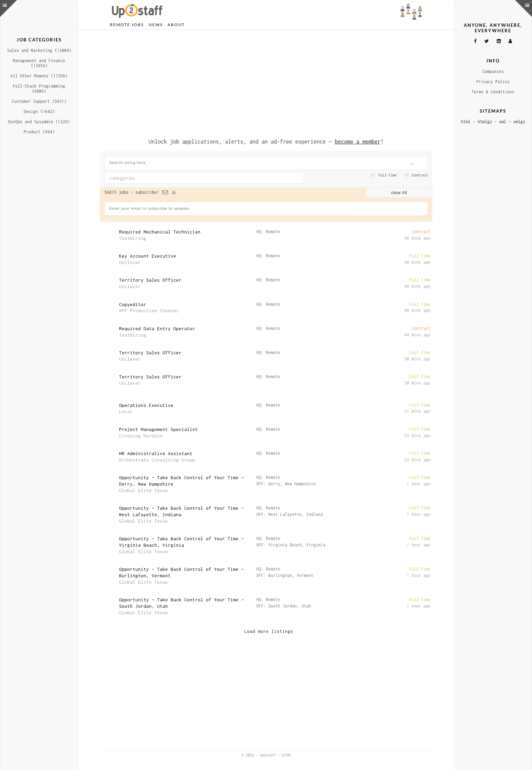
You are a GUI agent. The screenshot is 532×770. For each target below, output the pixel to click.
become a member (358, 142)
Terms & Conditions (493, 92)
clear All (399, 193)
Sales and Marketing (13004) (39, 50)
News (156, 25)
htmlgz (485, 122)
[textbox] (180, 178)
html (466, 122)
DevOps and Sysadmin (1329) (39, 122)
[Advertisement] (266, 82)
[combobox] (204, 178)
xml (503, 122)
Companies (493, 71)
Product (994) (39, 132)
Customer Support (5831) (39, 101)
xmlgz (519, 122)
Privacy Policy (493, 82)
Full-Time (387, 175)
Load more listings (269, 631)
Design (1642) (39, 111)
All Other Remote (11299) (39, 76)
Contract (420, 175)
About (176, 25)
